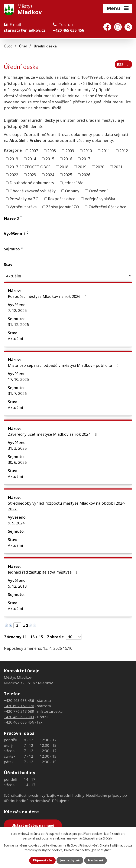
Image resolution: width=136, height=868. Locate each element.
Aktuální (15, 338)
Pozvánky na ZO (24, 199)
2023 (32, 175)
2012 (124, 151)
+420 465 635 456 (68, 30)
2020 (100, 167)
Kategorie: (13, 150)
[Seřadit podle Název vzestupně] (21, 216)
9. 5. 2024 (16, 523)
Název (11, 218)
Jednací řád (74, 183)
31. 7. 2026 (17, 393)
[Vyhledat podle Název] (68, 226)
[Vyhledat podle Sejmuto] (68, 259)
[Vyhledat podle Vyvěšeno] (68, 243)
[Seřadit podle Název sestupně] (21, 218)
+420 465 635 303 (19, 717)
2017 (86, 159)
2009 (70, 151)
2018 (64, 167)
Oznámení (98, 191)
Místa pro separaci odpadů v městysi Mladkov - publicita (64, 365)
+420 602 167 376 (19, 706)
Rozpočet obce (62, 199)
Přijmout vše (42, 860)
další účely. (106, 838)
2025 (68, 175)
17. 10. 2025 (18, 379)
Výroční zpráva (23, 207)
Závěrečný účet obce (107, 207)
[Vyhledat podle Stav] (68, 276)
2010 (88, 151)
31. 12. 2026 (18, 324)
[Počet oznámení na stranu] (74, 637)
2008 (52, 151)
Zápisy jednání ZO (62, 207)
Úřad (23, 46)
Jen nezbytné (70, 860)
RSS (123, 65)
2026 (86, 175)
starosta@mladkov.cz (25, 30)
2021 (118, 167)
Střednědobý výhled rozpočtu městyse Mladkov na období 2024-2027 (67, 506)
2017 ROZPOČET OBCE (30, 167)
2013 (14, 159)
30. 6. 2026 (17, 462)
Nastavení (96, 860)
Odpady (72, 191)
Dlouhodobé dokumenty (32, 183)
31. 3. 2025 (17, 448)
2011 (106, 151)
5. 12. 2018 (17, 586)
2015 (50, 159)
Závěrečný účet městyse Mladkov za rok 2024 (53, 434)
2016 (68, 159)
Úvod (8, 46)
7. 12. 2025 (17, 310)
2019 (82, 167)
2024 (50, 175)
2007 (34, 151)
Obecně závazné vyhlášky (33, 191)
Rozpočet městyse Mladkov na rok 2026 (48, 296)
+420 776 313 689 (19, 711)
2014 (32, 159)
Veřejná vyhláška (100, 199)
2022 (14, 175)
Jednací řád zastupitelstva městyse (44, 572)
